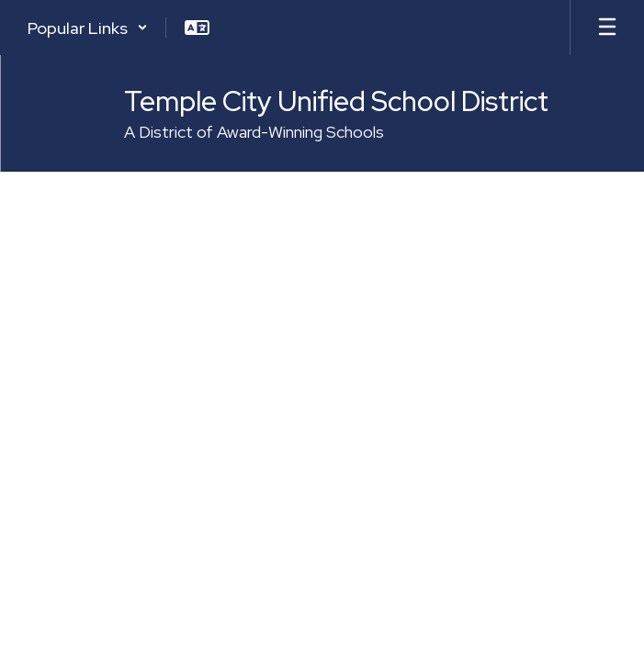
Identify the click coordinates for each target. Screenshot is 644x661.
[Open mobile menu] (607, 28)
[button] (88, 28)
